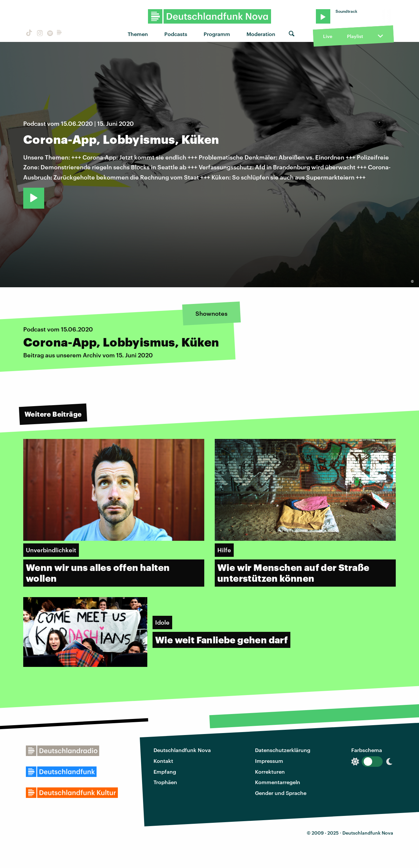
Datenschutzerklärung (283, 750)
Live (328, 36)
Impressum (269, 761)
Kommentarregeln (278, 782)
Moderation (261, 34)
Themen (138, 34)
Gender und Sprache (281, 793)
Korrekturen (270, 772)
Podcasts (176, 34)
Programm (217, 34)
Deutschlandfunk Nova (182, 750)
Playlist (355, 36)
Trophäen (165, 782)
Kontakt (163, 761)
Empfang (165, 772)
